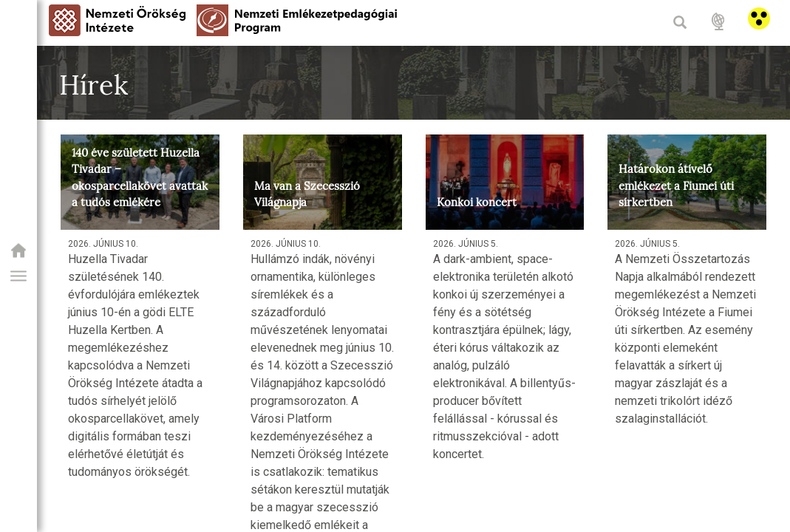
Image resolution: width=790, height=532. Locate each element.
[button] (18, 276)
